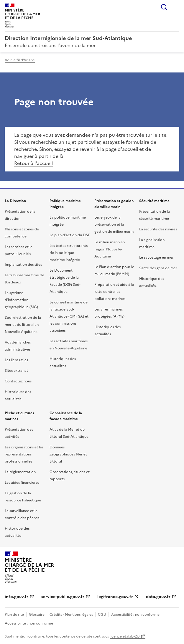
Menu (176, 7)
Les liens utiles (16, 360)
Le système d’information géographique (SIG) (21, 300)
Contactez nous (18, 381)
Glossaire (37, 615)
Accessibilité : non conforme (135, 615)
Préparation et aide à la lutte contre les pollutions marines (114, 292)
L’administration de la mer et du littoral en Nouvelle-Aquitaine (23, 325)
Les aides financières (22, 483)
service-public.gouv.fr (63, 597)
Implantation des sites (23, 265)
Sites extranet (16, 371)
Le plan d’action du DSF (70, 235)
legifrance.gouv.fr (115, 597)
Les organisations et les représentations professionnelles (24, 454)
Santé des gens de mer (158, 268)
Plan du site (14, 615)
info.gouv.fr (17, 597)
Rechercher (164, 7)
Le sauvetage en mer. (157, 257)
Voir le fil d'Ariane (20, 60)
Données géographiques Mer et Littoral (68, 454)
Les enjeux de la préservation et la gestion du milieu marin (114, 224)
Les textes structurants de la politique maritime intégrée (69, 253)
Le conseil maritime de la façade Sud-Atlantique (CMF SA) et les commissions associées (69, 316)
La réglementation (20, 472)
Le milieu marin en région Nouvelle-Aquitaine (110, 249)
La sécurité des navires (158, 229)
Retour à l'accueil (33, 163)
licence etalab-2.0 (125, 636)
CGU (102, 615)
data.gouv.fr (158, 597)
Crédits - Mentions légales (71, 615)
